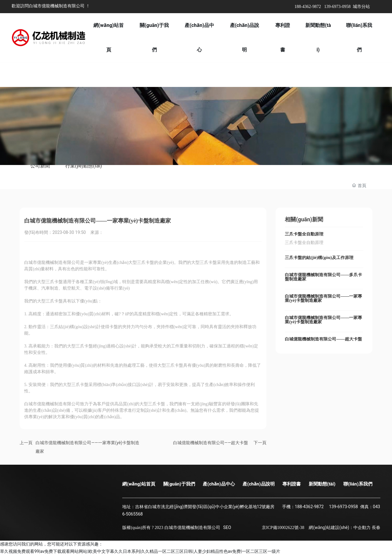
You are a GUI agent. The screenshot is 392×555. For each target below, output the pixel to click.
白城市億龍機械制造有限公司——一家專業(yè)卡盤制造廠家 (323, 298)
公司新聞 (40, 166)
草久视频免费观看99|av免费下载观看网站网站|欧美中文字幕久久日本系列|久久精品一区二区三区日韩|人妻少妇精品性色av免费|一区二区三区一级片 (140, 551)
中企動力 (362, 527)
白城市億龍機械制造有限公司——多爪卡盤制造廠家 (323, 277)
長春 (376, 527)
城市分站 (361, 7)
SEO (227, 527)
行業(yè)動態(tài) (84, 166)
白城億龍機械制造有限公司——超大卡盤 (211, 443)
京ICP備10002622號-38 (283, 528)
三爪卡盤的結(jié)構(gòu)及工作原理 (319, 258)
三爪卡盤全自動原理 (304, 234)
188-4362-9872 (308, 7)
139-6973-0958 (337, 7)
